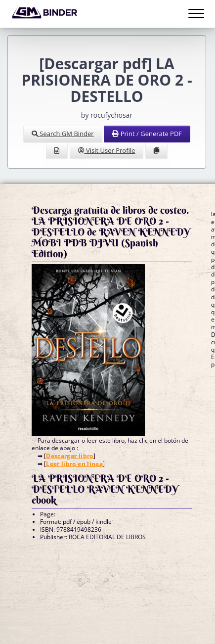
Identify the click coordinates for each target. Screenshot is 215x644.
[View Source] (57, 151)
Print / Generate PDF (147, 134)
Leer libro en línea (74, 464)
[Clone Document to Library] (156, 151)
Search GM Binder (63, 134)
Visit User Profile (107, 150)
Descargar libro (69, 456)
